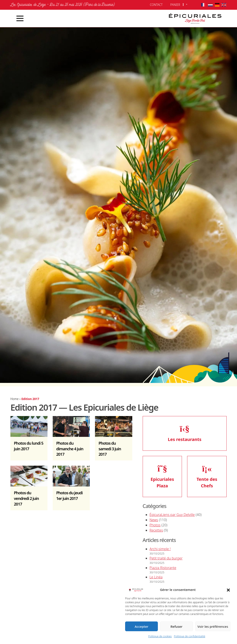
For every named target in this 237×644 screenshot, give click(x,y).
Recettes (156, 530)
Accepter (141, 626)
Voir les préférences (213, 626)
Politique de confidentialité (190, 636)
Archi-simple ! (160, 549)
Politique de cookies (160, 636)
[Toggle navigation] (17, 18)
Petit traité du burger (166, 558)
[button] (228, 590)
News (154, 520)
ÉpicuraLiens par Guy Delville (172, 515)
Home (15, 399)
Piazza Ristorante (163, 568)
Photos (155, 525)
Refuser (176, 626)
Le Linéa (156, 577)
